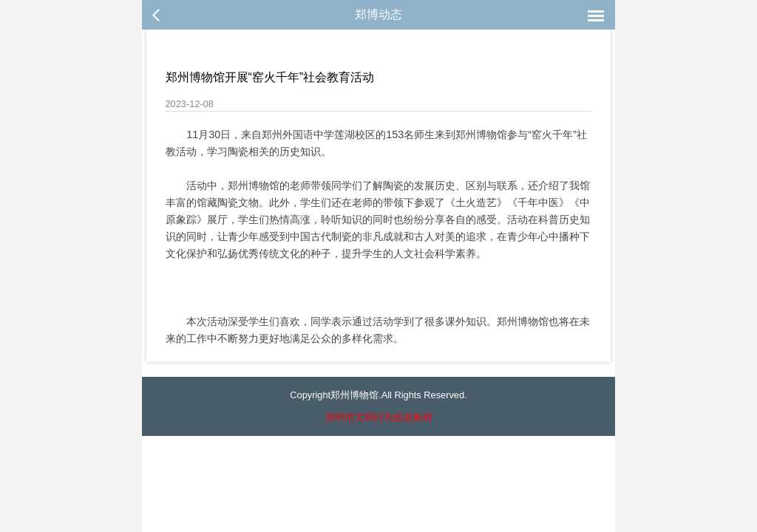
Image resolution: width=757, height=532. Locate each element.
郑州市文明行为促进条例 (379, 417)
